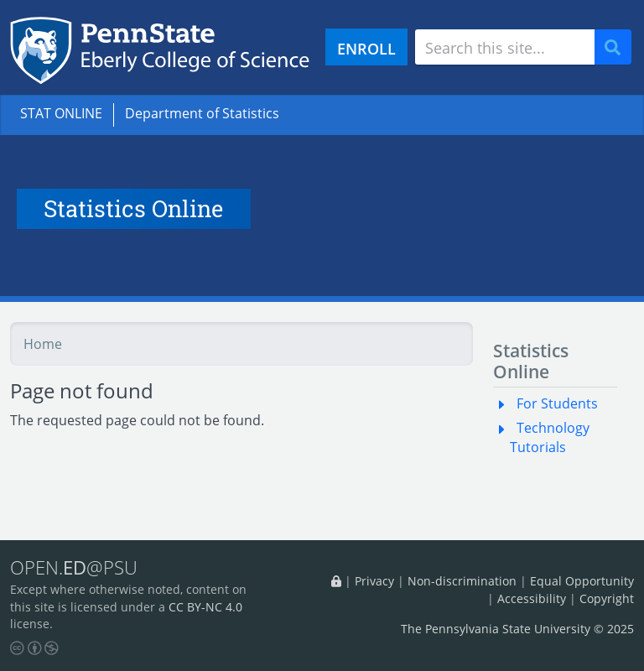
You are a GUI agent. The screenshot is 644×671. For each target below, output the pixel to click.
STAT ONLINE (61, 113)
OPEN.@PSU (74, 567)
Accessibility (532, 598)
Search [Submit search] (619, 47)
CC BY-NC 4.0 (205, 607)
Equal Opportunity (582, 581)
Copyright (607, 598)
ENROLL (366, 48)
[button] (505, 403)
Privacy (374, 581)
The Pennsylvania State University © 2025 (517, 629)
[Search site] (505, 47)
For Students (557, 403)
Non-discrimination (462, 581)
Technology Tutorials (550, 437)
